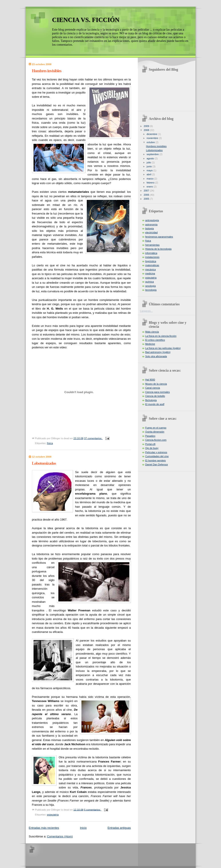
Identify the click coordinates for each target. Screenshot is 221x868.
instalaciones (152, 257)
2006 (147, 195)
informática (151, 253)
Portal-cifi (150, 444)
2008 (147, 130)
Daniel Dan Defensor (157, 464)
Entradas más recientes (44, 828)
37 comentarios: (94, 438)
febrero (151, 183)
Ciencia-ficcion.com (156, 440)
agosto (151, 158)
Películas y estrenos (156, 452)
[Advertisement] (90, 854)
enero (150, 187)
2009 (147, 126)
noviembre (153, 138)
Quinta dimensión (155, 432)
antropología (152, 220)
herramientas (152, 245)
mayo (150, 170)
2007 (147, 191)
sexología (151, 286)
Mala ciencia (152, 332)
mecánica (151, 269)
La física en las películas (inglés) (163, 348)
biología (150, 228)
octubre (151, 142)
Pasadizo (150, 436)
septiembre (153, 154)
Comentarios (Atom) (60, 836)
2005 (147, 199)
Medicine (150, 344)
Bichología (151, 400)
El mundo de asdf (155, 404)
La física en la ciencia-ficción (161, 336)
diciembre (152, 134)
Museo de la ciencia (156, 384)
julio (149, 162)
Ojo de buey (152, 448)
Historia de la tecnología (159, 249)
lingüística (151, 261)
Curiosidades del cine (157, 456)
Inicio (83, 828)
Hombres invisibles (47, 71)
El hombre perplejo (156, 460)
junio (150, 166)
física (50, 443)
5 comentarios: (93, 809)
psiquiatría (53, 815)
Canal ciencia (153, 388)
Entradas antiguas (119, 828)
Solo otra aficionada (156, 356)
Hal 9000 (150, 380)
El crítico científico (155, 340)
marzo (150, 179)
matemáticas (152, 265)
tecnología (151, 290)
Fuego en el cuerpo (156, 428)
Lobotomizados (44, 463)
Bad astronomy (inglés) (158, 352)
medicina (150, 273)
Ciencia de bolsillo (155, 396)
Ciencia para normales (158, 392)
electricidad (152, 232)
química (150, 282)
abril (149, 174)
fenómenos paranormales (159, 237)
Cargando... (146, 311)
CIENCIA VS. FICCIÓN (86, 20)
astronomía (151, 224)
